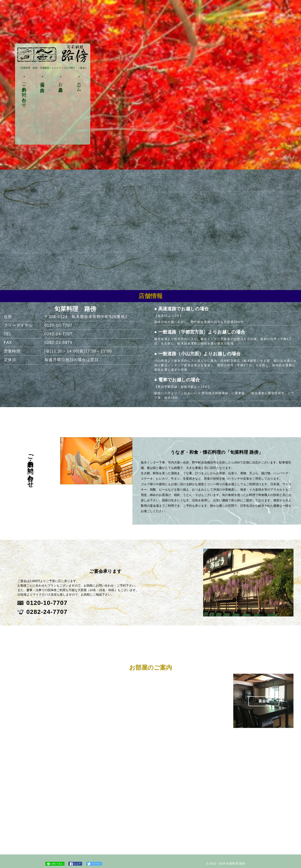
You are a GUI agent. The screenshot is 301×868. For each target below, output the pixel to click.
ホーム (79, 84)
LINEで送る (55, 864)
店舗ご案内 (42, 82)
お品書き (61, 84)
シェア (75, 864)
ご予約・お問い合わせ (24, 92)
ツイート (94, 864)
